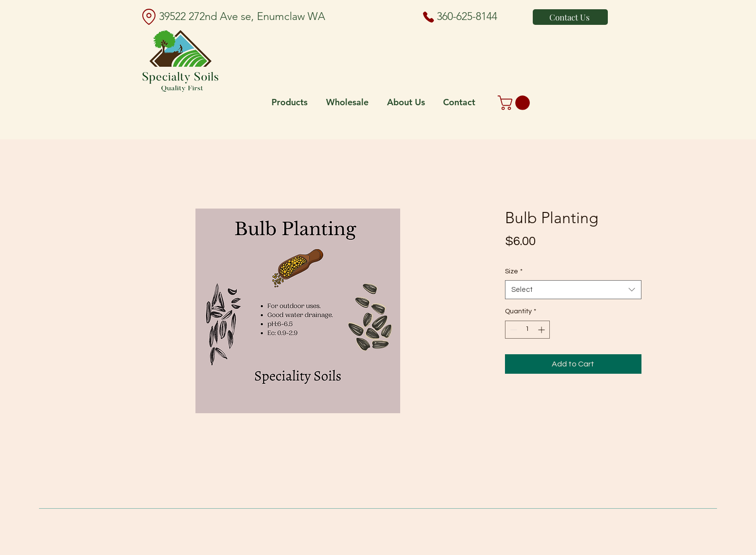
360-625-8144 (467, 16)
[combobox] (573, 290)
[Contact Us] (570, 17)
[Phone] (428, 17)
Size (514, 271)
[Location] (149, 17)
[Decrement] (513, 330)
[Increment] (542, 330)
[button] (515, 103)
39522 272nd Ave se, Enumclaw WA (242, 16)
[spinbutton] (527, 330)
